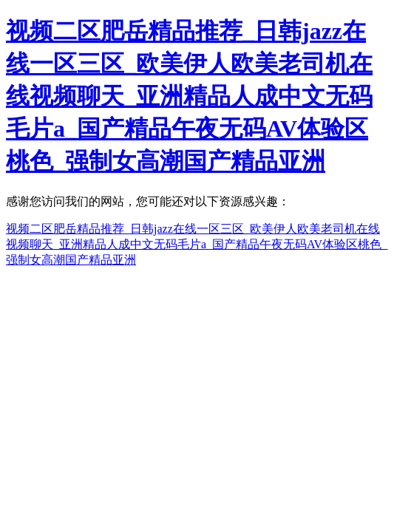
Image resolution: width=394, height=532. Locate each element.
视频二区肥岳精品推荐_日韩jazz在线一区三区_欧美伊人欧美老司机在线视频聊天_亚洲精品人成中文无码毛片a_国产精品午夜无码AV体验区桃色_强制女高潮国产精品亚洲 (189, 96)
